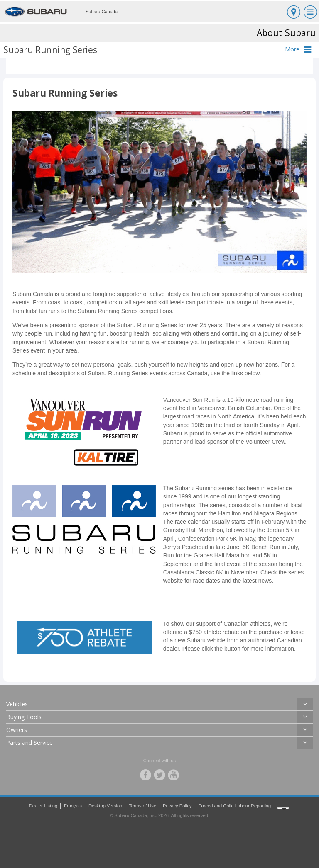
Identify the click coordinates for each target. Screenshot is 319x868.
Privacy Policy (177, 806)
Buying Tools (24, 717)
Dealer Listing (43, 806)
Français (73, 806)
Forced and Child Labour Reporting (235, 806)
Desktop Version (105, 806)
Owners (17, 730)
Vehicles (17, 704)
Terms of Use (142, 806)
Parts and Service (29, 743)
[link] (84, 432)
